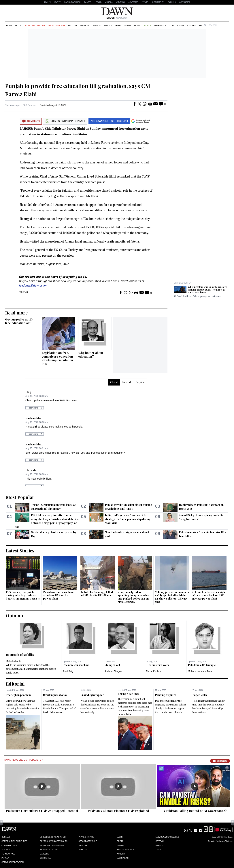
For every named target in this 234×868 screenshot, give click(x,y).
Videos (180, 25)
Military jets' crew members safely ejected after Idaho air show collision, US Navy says (172, 597)
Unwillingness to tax (55, 695)
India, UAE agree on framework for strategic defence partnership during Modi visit (128, 519)
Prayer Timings (86, 837)
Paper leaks (200, 695)
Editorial (15, 684)
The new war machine (76, 665)
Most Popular (20, 497)
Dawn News (123, 858)
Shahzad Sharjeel (113, 671)
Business (97, 25)
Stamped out (112, 665)
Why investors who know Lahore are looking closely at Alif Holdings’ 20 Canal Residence (207, 290)
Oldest (114, 382)
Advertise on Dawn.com (52, 845)
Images (87, 2)
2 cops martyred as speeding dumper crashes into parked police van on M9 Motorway (134, 597)
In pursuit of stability (20, 655)
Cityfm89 (160, 841)
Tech (171, 25)
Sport (137, 25)
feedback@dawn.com (33, 285)
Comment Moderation (13, 862)
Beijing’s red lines (129, 694)
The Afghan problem (18, 695)
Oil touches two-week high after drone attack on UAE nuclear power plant (209, 595)
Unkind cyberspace (92, 695)
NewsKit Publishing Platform (220, 841)
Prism (118, 25)
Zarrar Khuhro (154, 671)
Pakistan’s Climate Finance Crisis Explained (118, 811)
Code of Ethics (9, 845)
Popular (191, 25)
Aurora (109, 2)
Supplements (158, 2)
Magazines (160, 25)
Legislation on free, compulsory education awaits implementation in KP (57, 358)
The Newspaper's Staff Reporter (21, 105)
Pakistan (73, 25)
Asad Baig (68, 671)
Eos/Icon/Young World (167, 837)
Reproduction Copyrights (54, 841)
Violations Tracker (35, 25)
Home (9, 25)
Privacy (5, 858)
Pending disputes (166, 695)
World (127, 25)
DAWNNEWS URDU (72, 2)
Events (145, 2)
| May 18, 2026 (117, 18)
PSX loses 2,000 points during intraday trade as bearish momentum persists (23, 595)
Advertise (133, 2)
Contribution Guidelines (14, 841)
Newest (127, 382)
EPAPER (47, 2)
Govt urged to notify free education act (19, 321)
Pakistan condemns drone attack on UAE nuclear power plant (59, 595)
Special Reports (126, 850)
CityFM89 (121, 2)
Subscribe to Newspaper (53, 837)
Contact (6, 837)
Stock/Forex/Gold (88, 841)
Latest (18, 25)
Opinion (84, 25)
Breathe (147, 25)
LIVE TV (57, 2)
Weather (83, 845)
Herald (98, 2)
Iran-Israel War (57, 25)
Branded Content (183, 283)
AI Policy (6, 850)
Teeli (158, 850)
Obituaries (184, 2)
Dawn (120, 837)
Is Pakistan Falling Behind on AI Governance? (195, 811)
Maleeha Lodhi (13, 661)
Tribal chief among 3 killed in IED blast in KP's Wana (97, 594)
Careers (172, 2)
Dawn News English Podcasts (24, 760)
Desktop (83, 850)
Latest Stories (20, 551)
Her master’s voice (158, 665)
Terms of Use (8, 854)
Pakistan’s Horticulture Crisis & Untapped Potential (42, 811)
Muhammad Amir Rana (200, 671)
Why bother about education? (91, 355)
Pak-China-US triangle (202, 665)
